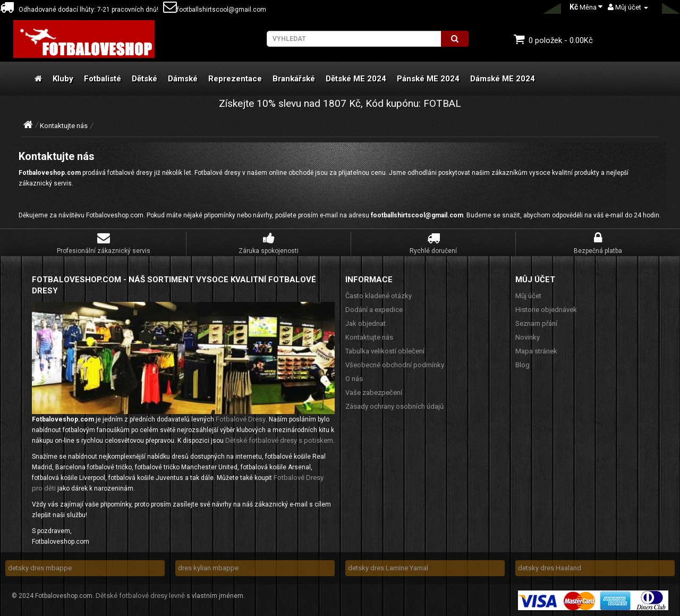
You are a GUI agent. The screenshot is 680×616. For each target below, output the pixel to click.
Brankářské (294, 79)
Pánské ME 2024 (428, 79)
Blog (522, 365)
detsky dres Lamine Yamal (388, 568)
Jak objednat (365, 323)
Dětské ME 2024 (356, 79)
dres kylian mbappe (208, 568)
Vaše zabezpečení (374, 393)
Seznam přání (536, 323)
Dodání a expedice (374, 310)
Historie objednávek (546, 310)
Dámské (183, 79)
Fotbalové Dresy (241, 419)
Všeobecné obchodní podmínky (395, 365)
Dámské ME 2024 (503, 79)
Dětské (144, 79)
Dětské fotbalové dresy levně (140, 596)
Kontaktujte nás (64, 126)
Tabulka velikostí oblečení (385, 351)
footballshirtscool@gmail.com (215, 10)
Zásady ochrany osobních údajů (394, 406)
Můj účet (528, 296)
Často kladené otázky (379, 296)
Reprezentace (235, 79)
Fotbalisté (103, 79)
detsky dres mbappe (40, 568)
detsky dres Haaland (550, 568)
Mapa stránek (536, 351)
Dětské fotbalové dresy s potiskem (279, 440)
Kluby (63, 79)
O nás (354, 379)
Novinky (528, 337)
